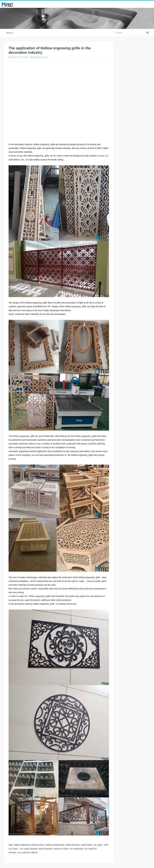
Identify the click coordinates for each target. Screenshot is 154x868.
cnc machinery (76, 849)
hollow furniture (73, 845)
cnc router (98, 845)
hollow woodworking (55, 845)
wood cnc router (61, 849)
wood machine (46, 849)
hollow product (37, 845)
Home (9, 33)
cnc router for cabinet (27, 853)
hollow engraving (22, 845)
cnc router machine (28, 849)
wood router (86, 845)
